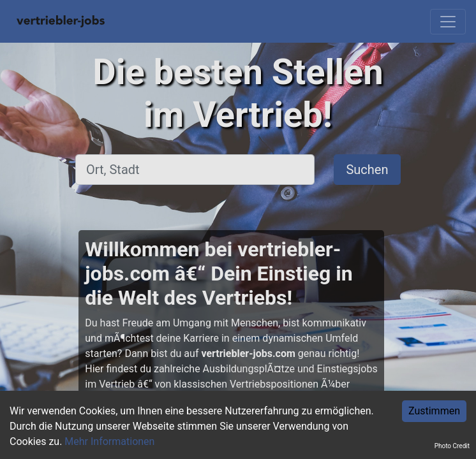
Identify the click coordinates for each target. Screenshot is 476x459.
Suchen (367, 170)
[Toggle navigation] (448, 22)
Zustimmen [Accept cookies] (434, 411)
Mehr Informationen (109, 441)
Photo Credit (452, 446)
